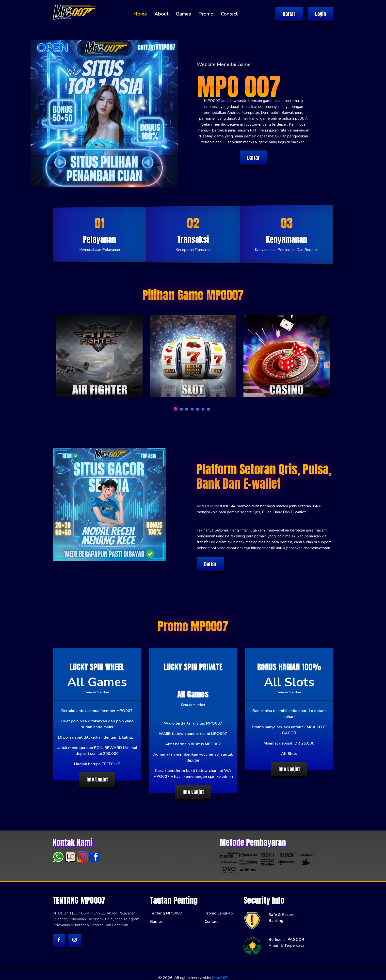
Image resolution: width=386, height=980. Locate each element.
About (161, 14)
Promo (206, 14)
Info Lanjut (97, 779)
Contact (229, 14)
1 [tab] (176, 409)
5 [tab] (198, 409)
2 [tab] (181, 409)
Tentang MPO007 (166, 908)
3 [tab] (187, 409)
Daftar (289, 14)
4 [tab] (192, 409)
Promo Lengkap (219, 908)
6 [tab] (203, 409)
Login (321, 14)
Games (183, 14)
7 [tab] (209, 409)
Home (140, 14)
